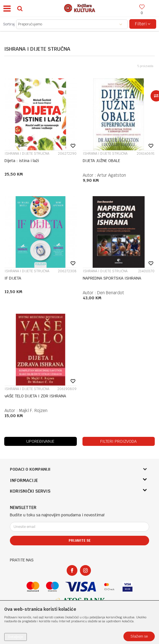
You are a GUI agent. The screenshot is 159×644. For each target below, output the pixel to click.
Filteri (143, 24)
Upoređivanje (40, 441)
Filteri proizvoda (118, 441)
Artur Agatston (112, 175)
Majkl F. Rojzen (33, 410)
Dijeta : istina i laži (22, 161)
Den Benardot (111, 293)
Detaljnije (16, 637)
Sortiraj (9, 24)
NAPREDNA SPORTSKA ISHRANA (112, 278)
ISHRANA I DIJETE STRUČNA (27, 154)
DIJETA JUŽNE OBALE (101, 161)
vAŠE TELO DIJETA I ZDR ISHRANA (35, 396)
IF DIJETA (13, 278)
